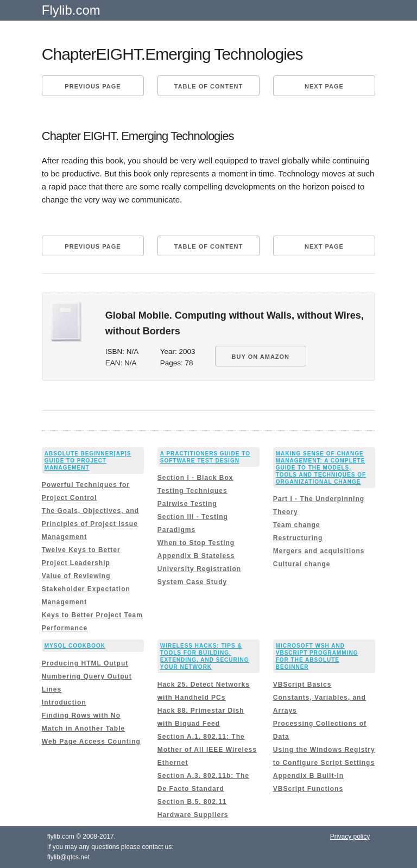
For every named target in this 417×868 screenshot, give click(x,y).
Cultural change (302, 564)
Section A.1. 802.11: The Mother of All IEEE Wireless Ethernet (207, 750)
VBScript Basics (302, 685)
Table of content (208, 86)
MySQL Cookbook (75, 646)
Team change (297, 525)
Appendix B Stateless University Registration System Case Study (199, 569)
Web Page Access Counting (91, 742)
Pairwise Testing (187, 504)
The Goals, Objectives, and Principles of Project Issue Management (90, 524)
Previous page (93, 86)
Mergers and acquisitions (319, 551)
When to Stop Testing (196, 543)
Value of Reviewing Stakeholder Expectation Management (86, 589)
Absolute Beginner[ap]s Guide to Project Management (88, 461)
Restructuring (298, 538)
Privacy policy (350, 837)
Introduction (64, 702)
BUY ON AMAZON (261, 357)
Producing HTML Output (85, 663)
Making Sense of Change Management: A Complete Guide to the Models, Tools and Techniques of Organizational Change (321, 468)
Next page (324, 86)
